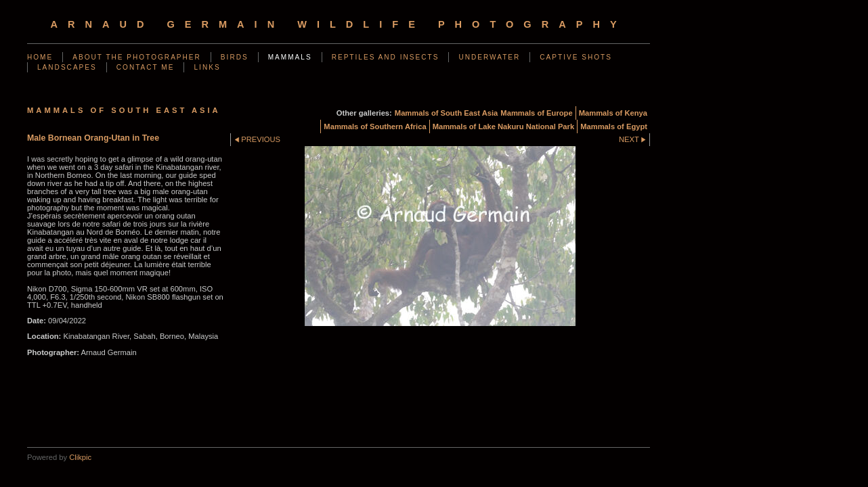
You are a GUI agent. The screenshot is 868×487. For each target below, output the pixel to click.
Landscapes (67, 67)
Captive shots (576, 57)
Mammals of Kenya (613, 113)
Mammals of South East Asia (447, 113)
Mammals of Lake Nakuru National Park (504, 126)
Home (40, 57)
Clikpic (80, 457)
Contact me (146, 67)
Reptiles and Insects (386, 57)
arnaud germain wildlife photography (338, 24)
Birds (235, 57)
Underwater (489, 57)
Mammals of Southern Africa (375, 126)
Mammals (290, 57)
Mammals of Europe (536, 113)
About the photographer (137, 57)
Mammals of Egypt (614, 126)
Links (207, 67)
